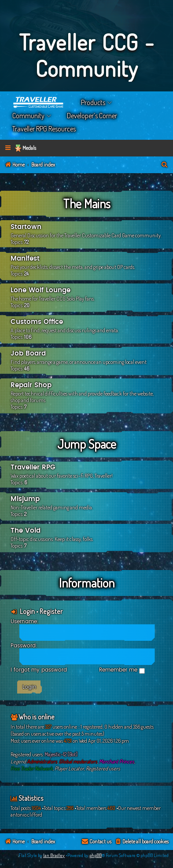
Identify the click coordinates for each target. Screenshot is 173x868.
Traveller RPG (33, 467)
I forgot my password (39, 670)
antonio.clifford (26, 815)
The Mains (87, 203)
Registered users (103, 768)
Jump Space (87, 444)
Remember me (122, 670)
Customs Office (37, 322)
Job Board (28, 354)
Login (27, 611)
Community (28, 116)
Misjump (25, 499)
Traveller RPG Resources (44, 129)
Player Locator (69, 768)
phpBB (96, 855)
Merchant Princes (117, 761)
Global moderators (78, 761)
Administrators (42, 761)
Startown (26, 227)
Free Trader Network (32, 768)
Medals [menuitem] (29, 148)
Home (39, 102)
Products (93, 102)
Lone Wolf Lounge (40, 290)
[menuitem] (165, 165)
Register (51, 611)
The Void (26, 531)
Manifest (25, 259)
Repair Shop (31, 385)
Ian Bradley (54, 855)
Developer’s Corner (92, 116)
